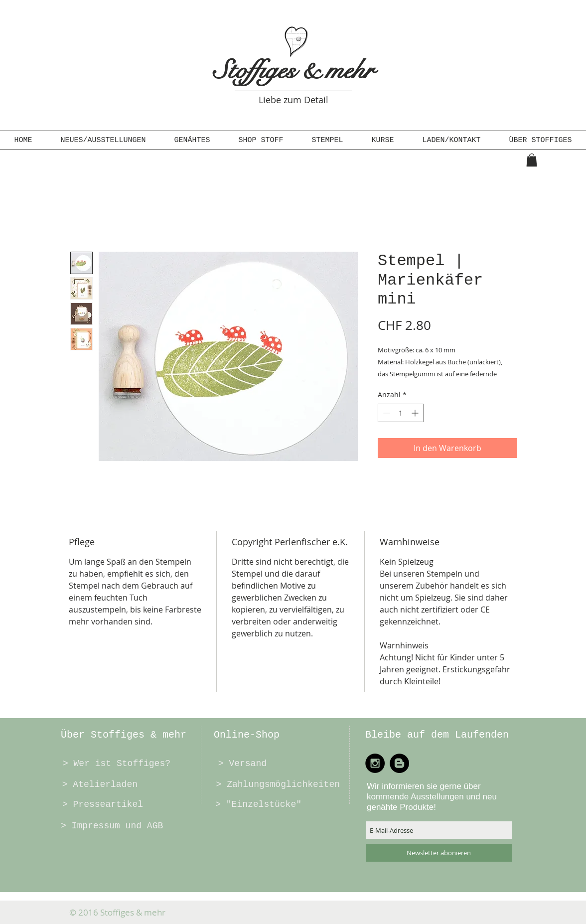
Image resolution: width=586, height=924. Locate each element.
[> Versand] (242, 764)
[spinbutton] (401, 413)
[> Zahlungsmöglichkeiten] (277, 784)
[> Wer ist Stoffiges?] (116, 764)
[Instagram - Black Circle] (375, 763)
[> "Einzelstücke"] (258, 804)
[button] (192, 140)
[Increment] (416, 413)
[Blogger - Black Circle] (399, 763)
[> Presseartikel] (102, 804)
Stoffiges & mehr (293, 70)
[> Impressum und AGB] (112, 826)
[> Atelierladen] (99, 784)
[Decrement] (385, 413)
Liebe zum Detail (293, 100)
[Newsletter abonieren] (439, 853)
